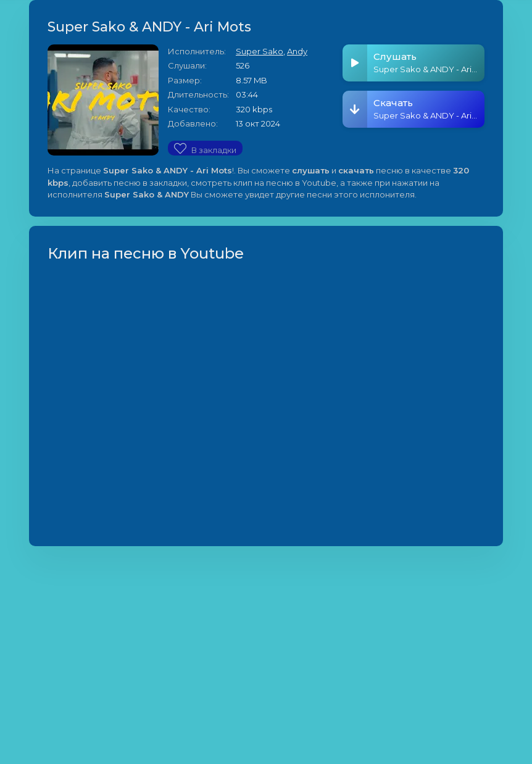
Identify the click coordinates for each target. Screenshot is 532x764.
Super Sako (260, 51)
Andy (297, 51)
